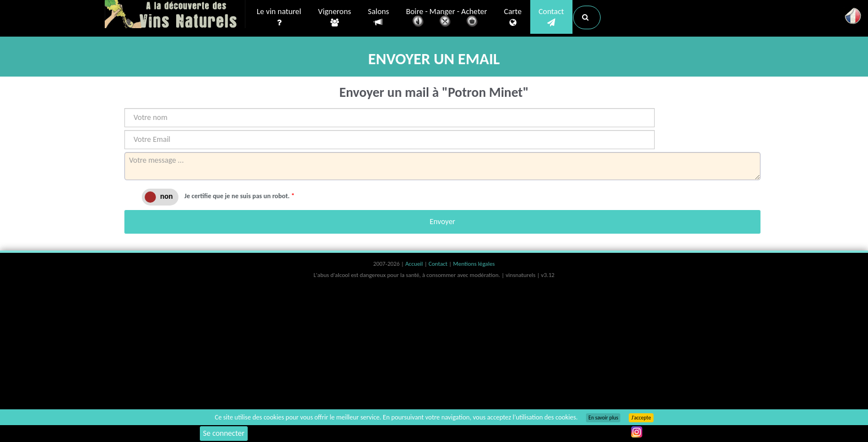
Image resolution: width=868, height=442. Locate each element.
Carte (513, 17)
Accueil (415, 264)
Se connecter (224, 433)
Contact (551, 17)
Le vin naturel (279, 17)
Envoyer (442, 222)
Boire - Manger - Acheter (446, 18)
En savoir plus (603, 418)
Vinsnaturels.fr (175, 15)
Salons (379, 17)
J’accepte (641, 418)
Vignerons (335, 17)
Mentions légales (474, 264)
